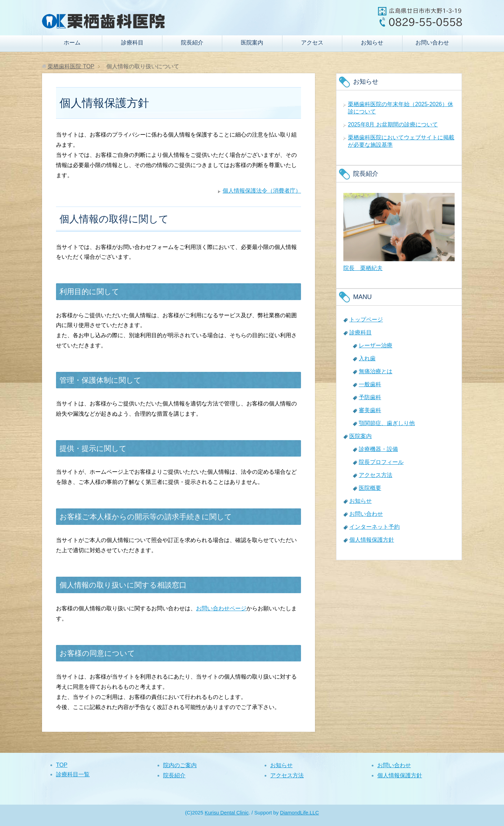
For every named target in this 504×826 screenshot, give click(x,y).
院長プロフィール (381, 462)
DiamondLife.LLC (299, 813)
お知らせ (372, 43)
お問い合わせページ (221, 608)
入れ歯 (367, 358)
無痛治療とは (376, 371)
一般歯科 (370, 384)
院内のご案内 (180, 765)
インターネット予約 (374, 527)
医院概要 (370, 488)
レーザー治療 (376, 345)
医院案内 (252, 43)
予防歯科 (370, 397)
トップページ (366, 320)
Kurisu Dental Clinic (227, 813)
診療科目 (132, 43)
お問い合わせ (432, 43)
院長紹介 (192, 43)
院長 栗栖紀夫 (363, 268)
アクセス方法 (376, 475)
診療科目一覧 (73, 774)
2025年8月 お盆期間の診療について (393, 124)
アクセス (312, 43)
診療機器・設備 (378, 449)
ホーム (72, 43)
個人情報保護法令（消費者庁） (262, 191)
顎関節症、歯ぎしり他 (387, 423)
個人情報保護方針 (372, 540)
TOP (71, 66)
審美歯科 (370, 410)
